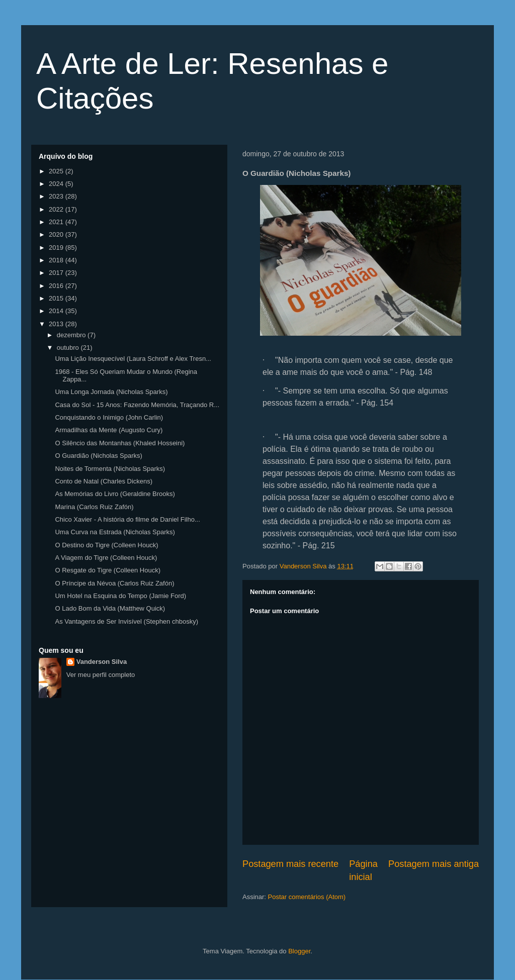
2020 (57, 234)
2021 (57, 222)
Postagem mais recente (290, 864)
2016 (57, 286)
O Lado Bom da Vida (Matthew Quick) (110, 608)
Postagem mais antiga (434, 864)
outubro (69, 348)
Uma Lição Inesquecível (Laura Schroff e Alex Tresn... (133, 359)
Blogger (299, 951)
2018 (57, 260)
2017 (57, 273)
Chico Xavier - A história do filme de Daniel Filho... (127, 519)
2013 (57, 324)
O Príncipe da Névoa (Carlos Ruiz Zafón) (114, 583)
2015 (57, 298)
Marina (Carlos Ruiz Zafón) (94, 507)
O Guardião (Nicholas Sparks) (98, 456)
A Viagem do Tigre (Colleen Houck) (106, 558)
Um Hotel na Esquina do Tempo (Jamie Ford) (120, 596)
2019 (57, 248)
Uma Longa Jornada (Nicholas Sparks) (111, 392)
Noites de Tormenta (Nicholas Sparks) (110, 469)
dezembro (72, 335)
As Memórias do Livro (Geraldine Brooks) (115, 494)
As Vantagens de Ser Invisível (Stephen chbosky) (126, 621)
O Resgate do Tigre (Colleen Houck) (108, 570)
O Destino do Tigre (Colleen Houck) (106, 545)
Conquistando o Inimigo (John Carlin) (109, 417)
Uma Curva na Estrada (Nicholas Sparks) (115, 532)
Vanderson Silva (102, 662)
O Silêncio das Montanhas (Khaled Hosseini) (120, 443)
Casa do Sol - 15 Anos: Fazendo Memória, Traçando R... (137, 405)
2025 (57, 171)
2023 (57, 196)
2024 (57, 184)
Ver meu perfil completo (101, 675)
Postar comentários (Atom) (307, 897)
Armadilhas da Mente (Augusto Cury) (109, 430)
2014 (57, 311)
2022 (57, 209)
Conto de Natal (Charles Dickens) (104, 481)
